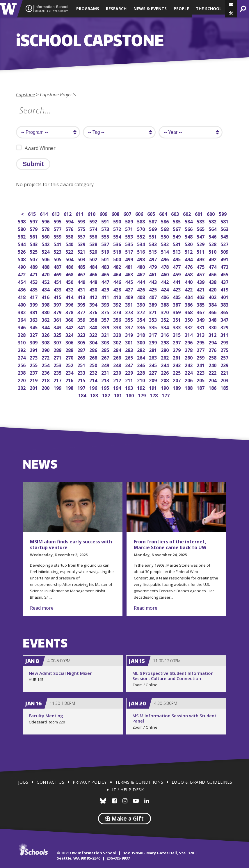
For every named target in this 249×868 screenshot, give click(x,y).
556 (94, 236)
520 (94, 251)
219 (34, 380)
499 (130, 259)
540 (70, 244)
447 (106, 281)
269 (82, 357)
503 (82, 259)
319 (130, 334)
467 (82, 274)
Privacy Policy (90, 782)
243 (177, 365)
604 (164, 213)
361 (58, 319)
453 (34, 281)
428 (118, 289)
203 (225, 380)
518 (118, 251)
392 (118, 304)
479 (153, 266)
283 (130, 349)
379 (58, 312)
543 (34, 244)
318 (142, 334)
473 (225, 266)
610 (92, 213)
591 (106, 221)
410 (118, 297)
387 (177, 304)
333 (177, 327)
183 (95, 395)
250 (94, 365)
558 (70, 236)
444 (142, 281)
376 (94, 312)
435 (34, 289)
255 (34, 365)
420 (213, 289)
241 (201, 365)
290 (46, 349)
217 (58, 380)
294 (213, 342)
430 (94, 289)
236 (46, 372)
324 (70, 334)
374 (118, 312)
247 (130, 365)
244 (165, 365)
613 (56, 213)
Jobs (23, 782)
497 (153, 259)
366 (213, 312)
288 (70, 349)
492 (213, 259)
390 (142, 304)
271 (58, 357)
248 (118, 365)
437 (225, 281)
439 (201, 281)
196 (94, 387)
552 (142, 236)
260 (189, 357)
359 (82, 319)
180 (130, 395)
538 (94, 244)
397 (58, 304)
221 (225, 372)
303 (106, 342)
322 (94, 334)
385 (201, 304)
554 (118, 236)
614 (44, 213)
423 (177, 289)
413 (82, 297)
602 (187, 213)
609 (104, 213)
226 (165, 372)
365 (225, 312)
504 (70, 259)
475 (201, 266)
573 (106, 228)
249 (106, 365)
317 (153, 334)
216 (70, 380)
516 (142, 251)
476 (189, 266)
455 (225, 274)
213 (106, 380)
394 (94, 304)
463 (130, 274)
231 (106, 372)
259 (201, 357)
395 (82, 304)
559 (58, 236)
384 (213, 304)
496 (165, 259)
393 (106, 304)
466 (94, 274)
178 (154, 395)
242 (189, 365)
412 (94, 297)
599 (223, 213)
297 (177, 342)
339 (106, 327)
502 (94, 259)
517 (130, 251)
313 (201, 334)
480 (142, 266)
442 (165, 281)
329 (225, 327)
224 (189, 372)
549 (177, 236)
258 (213, 357)
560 (46, 236)
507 (34, 259)
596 (46, 221)
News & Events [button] (150, 9)
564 (213, 228)
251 (82, 365)
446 (118, 281)
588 (142, 221)
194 (118, 387)
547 (201, 236)
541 (58, 244)
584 (189, 221)
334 (165, 327)
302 (118, 342)
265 (130, 357)
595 (58, 221)
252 (70, 365)
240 (213, 365)
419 (225, 289)
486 (70, 266)
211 (130, 380)
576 (70, 228)
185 (225, 387)
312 (213, 334)
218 (46, 380)
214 (94, 380)
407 (153, 297)
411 (106, 297)
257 (225, 357)
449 (82, 281)
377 (82, 312)
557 (82, 236)
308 (46, 342)
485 (82, 266)
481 (130, 266)
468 (70, 274)
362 (46, 319)
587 (153, 221)
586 (165, 221)
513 (177, 251)
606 (140, 213)
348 (213, 319)
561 (34, 236)
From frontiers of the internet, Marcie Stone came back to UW (170, 545)
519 (106, 251)
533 (153, 244)
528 (213, 244)
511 (201, 251)
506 (46, 259)
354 (142, 319)
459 (177, 274)
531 (177, 244)
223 (201, 372)
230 (118, 372)
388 (165, 304)
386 (189, 304)
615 (32, 213)
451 (58, 281)
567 (177, 228)
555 (106, 236)
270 (70, 357)
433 (58, 289)
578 (46, 228)
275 (225, 349)
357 (106, 319)
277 (201, 349)
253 (58, 365)
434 (46, 289)
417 (34, 297)
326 (46, 334)
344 (46, 327)
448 (94, 281)
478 (165, 266)
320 (118, 334)
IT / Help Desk (128, 790)
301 (130, 342)
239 (225, 365)
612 (68, 213)
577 (58, 228)
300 (142, 342)
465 (106, 274)
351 (177, 319)
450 (70, 281)
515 (153, 251)
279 (177, 349)
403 (201, 297)
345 (34, 327)
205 (201, 380)
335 (153, 327)
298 (165, 342)
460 (165, 274)
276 (213, 349)
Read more (42, 608)
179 (142, 395)
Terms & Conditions (139, 782)
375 (106, 312)
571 (130, 228)
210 (142, 380)
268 (94, 357)
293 (225, 342)
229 (130, 372)
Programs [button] (88, 9)
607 (128, 213)
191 (153, 387)
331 (201, 327)
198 (70, 387)
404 (189, 297)
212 (118, 380)
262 (165, 357)
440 (189, 281)
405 (177, 297)
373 (130, 312)
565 (201, 228)
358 (94, 319)
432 (70, 289)
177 (166, 395)
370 (165, 312)
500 (118, 259)
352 (165, 319)
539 (82, 244)
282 (142, 349)
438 (213, 281)
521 (82, 251)
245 (153, 365)
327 (34, 334)
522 (70, 251)
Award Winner (36, 148)
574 (94, 228)
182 (107, 395)
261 (177, 357)
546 (213, 236)
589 (130, 221)
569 (153, 228)
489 (34, 266)
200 (46, 387)
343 (58, 327)
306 (70, 342)
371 (153, 312)
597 (34, 221)
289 (58, 349)
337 (130, 327)
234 (70, 372)
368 (189, 312)
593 (82, 221)
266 (118, 357)
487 (58, 266)
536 (118, 244)
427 (130, 289)
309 (34, 342)
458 (189, 274)
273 (34, 357)
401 (225, 297)
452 (46, 281)
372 (142, 312)
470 (46, 274)
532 (165, 244)
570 (142, 228)
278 (189, 349)
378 (70, 312)
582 (213, 221)
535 (130, 244)
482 (118, 266)
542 (46, 244)
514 (165, 251)
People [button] (181, 9)
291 (34, 349)
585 (177, 221)
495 (177, 259)
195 (106, 387)
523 (58, 251)
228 (142, 372)
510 (213, 251)
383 (225, 304)
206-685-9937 (118, 858)
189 (177, 387)
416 (46, 297)
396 (70, 304)
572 (118, 228)
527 (225, 244)
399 (34, 304)
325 (58, 334)
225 (177, 372)
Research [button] (116, 9)
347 (225, 319)
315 (177, 334)
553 (130, 236)
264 (142, 357)
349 (201, 319)
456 (213, 274)
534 (142, 244)
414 (70, 297)
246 (142, 365)
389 (153, 304)
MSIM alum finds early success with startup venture (71, 545)
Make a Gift (124, 819)
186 (213, 387)
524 (46, 251)
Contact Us (50, 782)
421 (201, 289)
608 (116, 213)
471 (34, 274)
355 (130, 319)
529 (201, 244)
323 (82, 334)
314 (189, 334)
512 (189, 251)
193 (130, 387)
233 (82, 372)
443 (153, 281)
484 (94, 266)
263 (153, 357)
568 (165, 228)
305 (82, 342)
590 (118, 221)
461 (153, 274)
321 (106, 334)
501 (106, 259)
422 (189, 289)
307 (58, 342)
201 (34, 387)
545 (225, 236)
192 (142, 387)
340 (94, 327)
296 (189, 342)
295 (201, 342)
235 (58, 372)
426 (142, 289)
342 (70, 327)
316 (165, 334)
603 (176, 213)
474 (213, 266)
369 (177, 312)
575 (82, 228)
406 (165, 297)
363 (34, 319)
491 (225, 259)
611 (80, 213)
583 (201, 221)
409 (130, 297)
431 (82, 289)
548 (189, 236)
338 (118, 327)
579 (34, 228)
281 (153, 349)
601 (199, 213)
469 (58, 274)
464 (118, 274)
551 (153, 236)
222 (213, 372)
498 (142, 259)
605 (152, 213)
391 (130, 304)
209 (153, 380)
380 (46, 312)
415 (58, 297)
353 (153, 319)
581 (225, 221)
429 (106, 289)
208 (165, 380)
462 (142, 274)
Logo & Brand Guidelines (202, 782)
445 (130, 281)
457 (201, 274)
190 (165, 387)
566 (189, 228)
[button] (231, 13)
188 (189, 387)
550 (165, 236)
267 (106, 357)
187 (201, 387)
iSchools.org (33, 849)
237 (34, 372)
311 (225, 334)
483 (106, 266)
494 (189, 259)
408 (142, 297)
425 (153, 289)
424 (165, 289)
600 (211, 213)
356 (118, 319)
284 (118, 349)
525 (34, 251)
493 (201, 259)
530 (189, 244)
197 (82, 387)
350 (189, 319)
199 (58, 387)
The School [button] (209, 9)
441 (177, 281)
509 (225, 251)
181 (119, 395)
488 (46, 266)
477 (177, 266)
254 (46, 365)
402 (213, 297)
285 (106, 349)
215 (82, 380)
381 (34, 312)
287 (82, 349)
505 (58, 259)
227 (153, 372)
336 (142, 327)
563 (225, 228)
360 (70, 319)
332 (189, 327)
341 (82, 327)
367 (201, 312)
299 (153, 342)
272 (46, 357)
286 (94, 349)
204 (213, 380)
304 (94, 342)
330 (213, 327)
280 (165, 349)
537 (106, 244)
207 (177, 380)
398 (46, 304)
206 (189, 380)
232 (94, 372)
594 (70, 221)
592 (94, 221)
